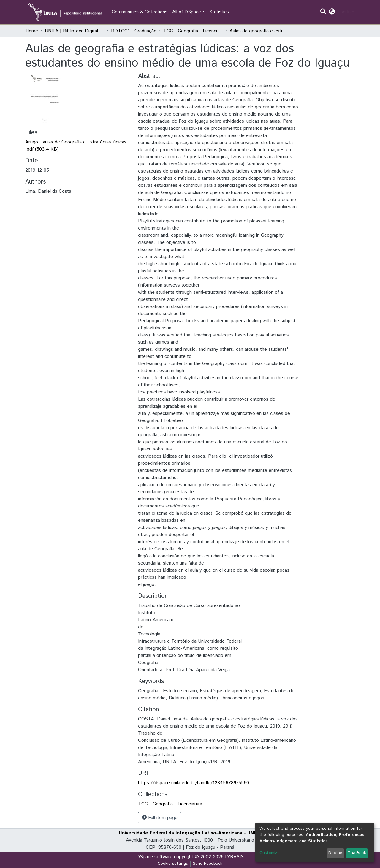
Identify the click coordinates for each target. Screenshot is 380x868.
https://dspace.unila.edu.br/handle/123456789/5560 (194, 783)
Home (32, 31)
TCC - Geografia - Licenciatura (193, 31)
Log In (344, 12)
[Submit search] (323, 12)
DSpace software (154, 857)
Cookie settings (173, 864)
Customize (270, 853)
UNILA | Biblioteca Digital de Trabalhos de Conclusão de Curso (75, 31)
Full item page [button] (160, 818)
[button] (332, 12)
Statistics (219, 12)
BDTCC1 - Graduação (134, 31)
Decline (335, 853)
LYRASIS (234, 857)
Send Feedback (208, 864)
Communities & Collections (140, 12)
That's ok (357, 853)
